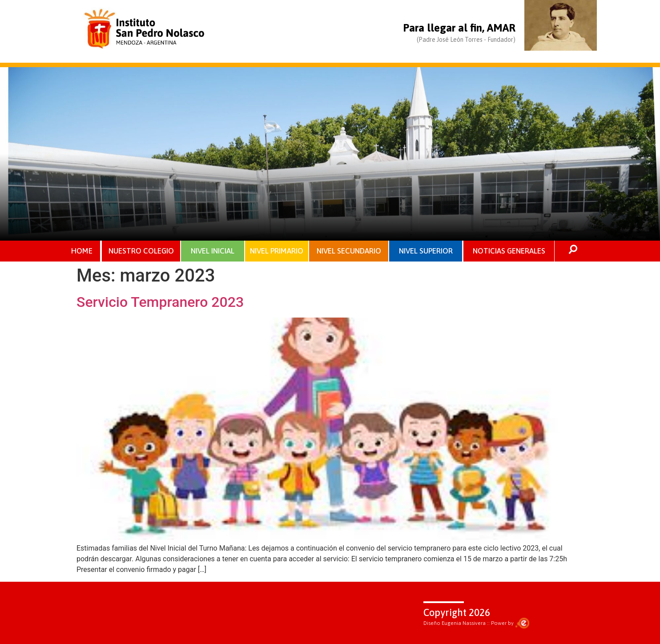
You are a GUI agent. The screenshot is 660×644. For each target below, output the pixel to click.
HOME (82, 251)
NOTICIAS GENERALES (509, 251)
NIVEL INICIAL (213, 251)
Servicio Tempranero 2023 (160, 302)
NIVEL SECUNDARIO (349, 251)
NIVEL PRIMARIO (277, 251)
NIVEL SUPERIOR (426, 251)
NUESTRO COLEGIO (141, 251)
